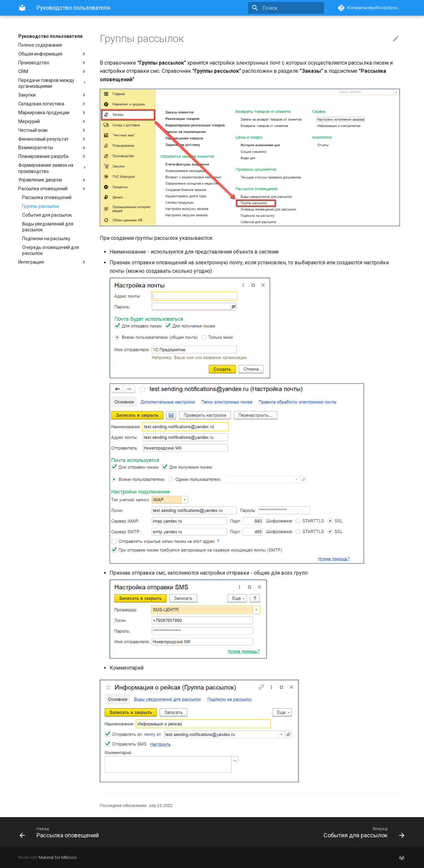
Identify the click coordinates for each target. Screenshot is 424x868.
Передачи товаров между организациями (53, 83)
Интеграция (53, 262)
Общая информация (53, 54)
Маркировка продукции (53, 113)
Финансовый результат (53, 139)
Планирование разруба (53, 156)
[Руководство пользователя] (22, 8)
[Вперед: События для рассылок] (311, 832)
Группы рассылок (41, 206)
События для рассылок (47, 215)
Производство (53, 63)
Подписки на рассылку (46, 239)
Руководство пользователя (50, 36)
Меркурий (53, 121)
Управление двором (53, 180)
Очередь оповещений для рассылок (51, 250)
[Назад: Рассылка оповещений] (113, 832)
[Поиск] (286, 8)
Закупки (53, 95)
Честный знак (53, 130)
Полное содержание (40, 45)
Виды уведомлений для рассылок (48, 227)
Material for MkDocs (58, 857)
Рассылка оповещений (53, 189)
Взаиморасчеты (53, 148)
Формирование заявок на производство (53, 168)
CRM (53, 71)
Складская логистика (53, 104)
